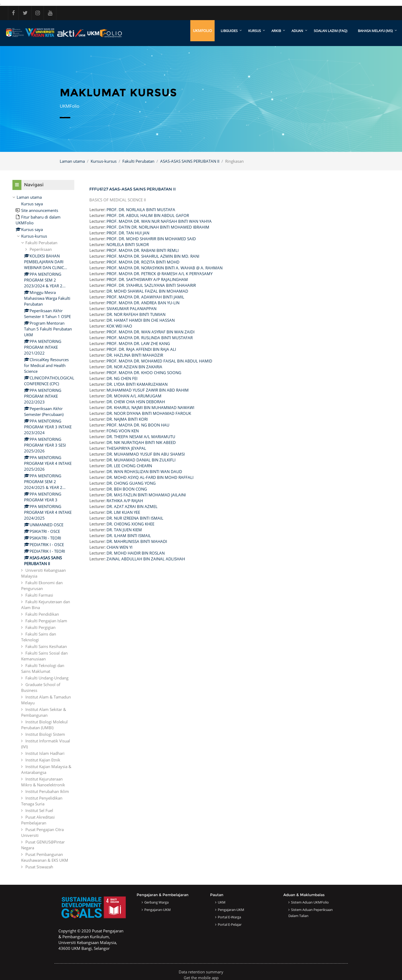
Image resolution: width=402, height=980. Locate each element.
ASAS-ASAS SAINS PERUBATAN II (190, 161)
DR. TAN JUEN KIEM (124, 530)
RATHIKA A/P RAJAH (125, 501)
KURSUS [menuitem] (255, 31)
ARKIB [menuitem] (276, 31)
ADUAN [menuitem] (297, 31)
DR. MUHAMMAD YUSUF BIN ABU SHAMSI (146, 454)
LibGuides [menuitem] (229, 31)
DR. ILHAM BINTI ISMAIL (129, 536)
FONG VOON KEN (123, 431)
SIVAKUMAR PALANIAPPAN (131, 308)
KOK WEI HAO (119, 326)
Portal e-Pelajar (230, 924)
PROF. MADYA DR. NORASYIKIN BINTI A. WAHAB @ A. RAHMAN (165, 268)
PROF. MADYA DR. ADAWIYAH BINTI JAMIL (145, 297)
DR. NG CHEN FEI (122, 378)
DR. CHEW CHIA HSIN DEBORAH (136, 402)
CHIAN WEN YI (119, 547)
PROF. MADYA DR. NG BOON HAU (138, 425)
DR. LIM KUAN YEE (123, 512)
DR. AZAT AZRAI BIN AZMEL (132, 506)
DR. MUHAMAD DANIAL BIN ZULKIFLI (141, 460)
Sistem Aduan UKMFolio (310, 902)
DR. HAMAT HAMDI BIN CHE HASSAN (141, 320)
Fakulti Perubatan (138, 161)
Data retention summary (201, 972)
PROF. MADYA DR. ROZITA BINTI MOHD (143, 262)
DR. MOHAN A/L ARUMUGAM (134, 396)
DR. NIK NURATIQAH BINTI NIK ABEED (141, 442)
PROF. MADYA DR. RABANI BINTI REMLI (143, 250)
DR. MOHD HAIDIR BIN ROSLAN (136, 553)
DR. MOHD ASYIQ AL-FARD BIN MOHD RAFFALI (150, 477)
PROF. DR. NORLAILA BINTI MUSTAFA (141, 210)
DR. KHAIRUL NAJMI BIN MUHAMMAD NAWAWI (150, 407)
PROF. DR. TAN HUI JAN (128, 233)
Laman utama (72, 161)
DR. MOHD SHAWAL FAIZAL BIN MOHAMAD (147, 291)
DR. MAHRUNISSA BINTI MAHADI (137, 541)
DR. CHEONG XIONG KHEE (130, 524)
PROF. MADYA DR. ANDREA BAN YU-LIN (143, 303)
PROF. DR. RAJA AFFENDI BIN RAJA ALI (141, 349)
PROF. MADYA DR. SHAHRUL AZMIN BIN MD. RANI (153, 256)
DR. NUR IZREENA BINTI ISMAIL (135, 518)
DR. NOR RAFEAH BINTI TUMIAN (136, 314)
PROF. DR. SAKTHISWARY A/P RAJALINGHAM (147, 279)
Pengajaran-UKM (158, 910)
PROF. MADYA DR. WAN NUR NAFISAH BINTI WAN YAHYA (159, 221)
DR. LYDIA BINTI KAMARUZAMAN (137, 384)
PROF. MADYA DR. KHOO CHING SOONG (144, 373)
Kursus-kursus (104, 161)
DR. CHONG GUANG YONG (131, 483)
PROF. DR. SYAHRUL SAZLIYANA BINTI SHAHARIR (151, 285)
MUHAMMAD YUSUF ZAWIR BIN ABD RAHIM (148, 390)
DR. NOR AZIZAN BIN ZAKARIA (134, 367)
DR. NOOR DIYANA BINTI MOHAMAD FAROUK (149, 413)
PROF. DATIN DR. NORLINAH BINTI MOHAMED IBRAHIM (158, 227)
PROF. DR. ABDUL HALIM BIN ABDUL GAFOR (148, 215)
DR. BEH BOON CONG (127, 489)
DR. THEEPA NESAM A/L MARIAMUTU (141, 437)
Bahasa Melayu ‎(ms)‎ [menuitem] (375, 31)
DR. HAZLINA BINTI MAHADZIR (135, 355)
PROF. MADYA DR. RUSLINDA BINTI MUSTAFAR (150, 338)
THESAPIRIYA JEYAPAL (126, 448)
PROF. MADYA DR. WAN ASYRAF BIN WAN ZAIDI (151, 332)
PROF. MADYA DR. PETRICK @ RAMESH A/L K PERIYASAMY (160, 274)
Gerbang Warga (156, 902)
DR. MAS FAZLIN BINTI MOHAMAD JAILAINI (146, 495)
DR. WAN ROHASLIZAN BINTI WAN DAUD (144, 471)
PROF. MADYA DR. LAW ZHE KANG (138, 343)
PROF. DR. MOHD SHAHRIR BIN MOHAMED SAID (151, 239)
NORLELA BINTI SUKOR (128, 244)
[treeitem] (43, 532)
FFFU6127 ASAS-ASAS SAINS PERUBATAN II (133, 189)
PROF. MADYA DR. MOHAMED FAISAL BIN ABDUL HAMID (159, 361)
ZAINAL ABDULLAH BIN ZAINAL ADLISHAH (146, 559)
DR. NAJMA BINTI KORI (127, 419)
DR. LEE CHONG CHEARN (129, 466)
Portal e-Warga (229, 917)
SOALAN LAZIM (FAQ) (331, 31)
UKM (222, 902)
